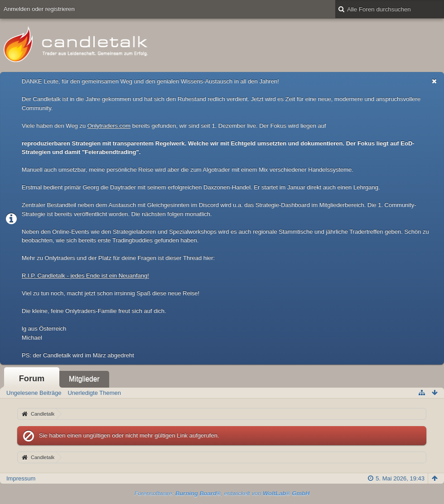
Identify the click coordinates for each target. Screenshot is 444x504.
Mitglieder (84, 379)
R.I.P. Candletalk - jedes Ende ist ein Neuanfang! (85, 276)
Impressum (21, 478)
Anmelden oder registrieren (39, 9)
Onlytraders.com (109, 126)
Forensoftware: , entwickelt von (222, 493)
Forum (32, 379)
